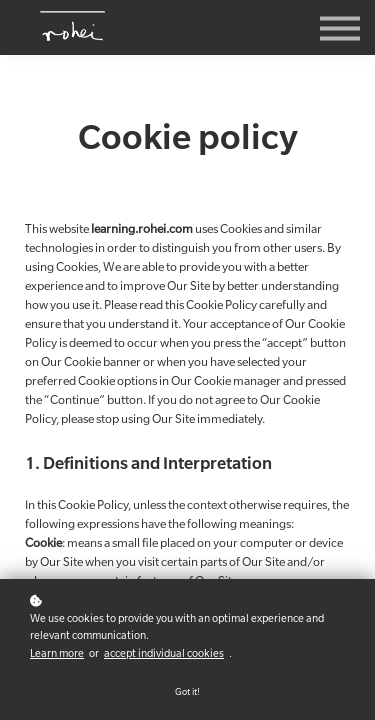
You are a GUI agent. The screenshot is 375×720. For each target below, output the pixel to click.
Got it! (187, 691)
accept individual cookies (164, 653)
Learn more (57, 653)
